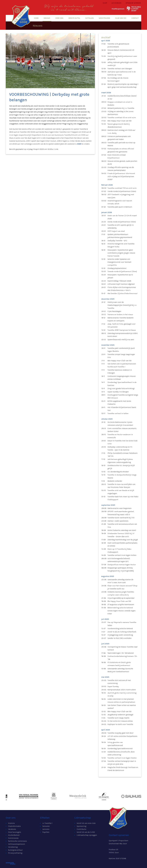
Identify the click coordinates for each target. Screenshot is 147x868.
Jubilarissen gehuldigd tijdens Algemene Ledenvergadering (120, 461)
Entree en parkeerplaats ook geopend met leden (119, 138)
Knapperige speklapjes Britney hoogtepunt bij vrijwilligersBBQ (121, 569)
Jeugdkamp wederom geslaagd (120, 715)
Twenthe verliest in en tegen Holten (122, 555)
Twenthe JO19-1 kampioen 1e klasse (122, 330)
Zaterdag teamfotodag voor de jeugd (123, 540)
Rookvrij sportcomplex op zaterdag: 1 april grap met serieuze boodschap (123, 86)
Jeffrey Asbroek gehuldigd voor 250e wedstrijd (122, 64)
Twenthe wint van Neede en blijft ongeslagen (121, 492)
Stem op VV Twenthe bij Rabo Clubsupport (119, 551)
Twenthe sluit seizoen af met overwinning (119, 682)
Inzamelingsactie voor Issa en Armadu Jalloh (120, 202)
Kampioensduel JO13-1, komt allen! (122, 690)
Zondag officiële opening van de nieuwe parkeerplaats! (121, 169)
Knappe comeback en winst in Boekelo (120, 103)
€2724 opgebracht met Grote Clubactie (119, 403)
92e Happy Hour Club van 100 (119, 361)
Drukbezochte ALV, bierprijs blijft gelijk (121, 467)
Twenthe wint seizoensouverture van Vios (122, 526)
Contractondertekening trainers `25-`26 (122, 658)
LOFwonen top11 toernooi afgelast (121, 284)
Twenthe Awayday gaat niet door (120, 733)
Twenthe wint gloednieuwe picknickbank (118, 45)
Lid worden (116, 3)
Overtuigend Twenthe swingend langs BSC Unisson (123, 396)
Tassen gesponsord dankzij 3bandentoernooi (119, 125)
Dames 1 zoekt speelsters (118, 521)
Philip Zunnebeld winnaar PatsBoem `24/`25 (122, 455)
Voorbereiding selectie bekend (120, 628)
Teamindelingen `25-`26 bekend (121, 653)
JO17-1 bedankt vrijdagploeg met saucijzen (121, 196)
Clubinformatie (14, 826)
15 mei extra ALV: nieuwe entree (120, 721)
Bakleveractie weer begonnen (119, 508)
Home (36, 18)
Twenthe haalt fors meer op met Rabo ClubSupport (123, 498)
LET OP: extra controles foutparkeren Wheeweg (122, 738)
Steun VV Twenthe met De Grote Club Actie (122, 442)
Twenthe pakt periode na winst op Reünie (121, 144)
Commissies (13, 838)
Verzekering (13, 847)
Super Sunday (113, 686)
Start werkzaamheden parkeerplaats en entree (122, 544)
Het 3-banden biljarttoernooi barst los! (122, 409)
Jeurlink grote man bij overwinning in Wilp (122, 694)
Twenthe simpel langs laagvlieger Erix (121, 356)
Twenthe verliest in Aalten (118, 413)
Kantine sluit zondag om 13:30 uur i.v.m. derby (121, 132)
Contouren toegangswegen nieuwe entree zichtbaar (122, 378)
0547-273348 (121, 858)
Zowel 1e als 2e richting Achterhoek (122, 632)
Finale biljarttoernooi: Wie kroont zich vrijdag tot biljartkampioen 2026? (121, 176)
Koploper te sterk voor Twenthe (120, 724)
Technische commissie (17, 841)
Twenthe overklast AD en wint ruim (122, 118)
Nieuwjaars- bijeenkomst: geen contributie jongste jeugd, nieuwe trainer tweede (121, 253)
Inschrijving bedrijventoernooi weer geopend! (122, 58)
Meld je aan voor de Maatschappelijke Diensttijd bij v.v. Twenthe (122, 305)
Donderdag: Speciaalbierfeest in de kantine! (122, 384)
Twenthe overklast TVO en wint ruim (122, 188)
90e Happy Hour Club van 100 (119, 711)
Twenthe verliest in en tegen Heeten (122, 758)
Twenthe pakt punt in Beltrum (120, 207)
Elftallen (90, 18)
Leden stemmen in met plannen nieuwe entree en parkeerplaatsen (121, 701)
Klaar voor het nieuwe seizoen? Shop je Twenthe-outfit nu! (122, 587)
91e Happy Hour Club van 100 (119, 601)
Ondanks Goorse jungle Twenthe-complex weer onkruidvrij (121, 593)
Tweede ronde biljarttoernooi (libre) (122, 271)
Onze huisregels (15, 832)
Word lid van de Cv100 (86, 832)
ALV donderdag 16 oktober (118, 472)
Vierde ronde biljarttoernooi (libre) (122, 191)
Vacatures (12, 829)
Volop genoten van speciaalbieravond (115, 744)
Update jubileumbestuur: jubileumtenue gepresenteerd (120, 236)
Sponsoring (81, 826)
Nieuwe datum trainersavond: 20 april (121, 51)
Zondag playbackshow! (117, 268)
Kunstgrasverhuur (15, 850)
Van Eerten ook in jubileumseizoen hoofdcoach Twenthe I (122, 365)
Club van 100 (121, 18)
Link (56, 149)
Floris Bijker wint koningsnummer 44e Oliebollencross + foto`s (122, 289)
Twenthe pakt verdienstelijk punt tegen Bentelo (121, 350)
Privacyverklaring (15, 853)
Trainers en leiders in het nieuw (120, 315)
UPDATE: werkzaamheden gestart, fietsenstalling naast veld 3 (121, 513)
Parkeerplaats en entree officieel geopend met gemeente (121, 150)
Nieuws (47, 18)
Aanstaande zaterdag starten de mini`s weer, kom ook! (120, 581)
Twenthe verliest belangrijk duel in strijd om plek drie (122, 763)
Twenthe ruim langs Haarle (118, 718)
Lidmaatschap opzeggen (87, 835)
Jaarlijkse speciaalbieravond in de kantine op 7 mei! (122, 73)
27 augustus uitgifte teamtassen (121, 604)
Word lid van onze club (86, 823)
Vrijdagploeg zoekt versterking (120, 635)
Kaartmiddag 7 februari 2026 (119, 281)
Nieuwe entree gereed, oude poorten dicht (122, 163)
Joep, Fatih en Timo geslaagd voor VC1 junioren (121, 325)
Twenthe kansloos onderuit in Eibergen (120, 371)
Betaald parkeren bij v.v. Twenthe (121, 108)
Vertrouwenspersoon (16, 844)
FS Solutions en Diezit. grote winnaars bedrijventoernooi (119, 664)
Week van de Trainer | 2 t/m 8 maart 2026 (122, 217)
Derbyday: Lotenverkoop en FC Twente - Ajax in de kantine (120, 448)
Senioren (46, 826)
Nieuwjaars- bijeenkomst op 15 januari (120, 276)
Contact (135, 18)
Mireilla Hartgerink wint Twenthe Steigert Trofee (121, 245)
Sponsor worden (133, 3)
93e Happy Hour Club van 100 (119, 121)
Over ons (59, 18)
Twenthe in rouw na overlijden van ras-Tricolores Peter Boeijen (121, 486)
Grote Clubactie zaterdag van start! (122, 530)
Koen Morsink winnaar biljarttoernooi (117, 156)
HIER (79, 144)
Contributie (81, 829)
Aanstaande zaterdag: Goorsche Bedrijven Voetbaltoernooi (120, 670)
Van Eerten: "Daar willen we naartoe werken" (122, 707)
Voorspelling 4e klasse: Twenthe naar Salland (122, 648)
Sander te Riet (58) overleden (119, 638)
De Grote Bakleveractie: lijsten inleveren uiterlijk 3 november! (120, 424)
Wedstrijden (104, 18)
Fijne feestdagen (114, 311)
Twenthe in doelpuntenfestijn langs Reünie (122, 476)
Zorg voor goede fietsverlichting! (121, 388)
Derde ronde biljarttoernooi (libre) (122, 222)
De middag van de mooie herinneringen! (118, 79)
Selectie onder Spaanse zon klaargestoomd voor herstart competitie (119, 262)
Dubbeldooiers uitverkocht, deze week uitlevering (121, 753)
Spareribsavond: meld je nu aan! (121, 339)
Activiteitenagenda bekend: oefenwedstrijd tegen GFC (119, 560)
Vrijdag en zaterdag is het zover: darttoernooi (121, 113)
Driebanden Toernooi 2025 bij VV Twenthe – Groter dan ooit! (121, 535)
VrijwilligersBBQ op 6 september (121, 598)
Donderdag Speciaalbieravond (120, 749)
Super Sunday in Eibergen (118, 392)
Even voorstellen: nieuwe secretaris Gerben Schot (122, 430)
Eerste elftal (74, 18)
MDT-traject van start (116, 231)
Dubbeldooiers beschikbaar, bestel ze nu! (122, 97)
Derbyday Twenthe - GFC (117, 241)
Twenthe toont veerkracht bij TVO (121, 518)
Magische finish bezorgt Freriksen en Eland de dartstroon (123, 769)
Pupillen (46, 832)
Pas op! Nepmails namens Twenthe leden (122, 624)
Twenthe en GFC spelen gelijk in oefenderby (121, 226)
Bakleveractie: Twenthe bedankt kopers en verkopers (120, 319)
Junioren (46, 829)
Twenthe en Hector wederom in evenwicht (120, 436)
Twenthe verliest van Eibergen (120, 69)
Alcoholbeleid (14, 835)
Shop (105, 3)
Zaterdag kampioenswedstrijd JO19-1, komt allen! (123, 335)
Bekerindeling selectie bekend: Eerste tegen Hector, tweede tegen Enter (121, 611)
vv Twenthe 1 (47, 823)
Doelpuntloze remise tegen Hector (122, 565)
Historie (11, 823)
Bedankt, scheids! (115, 481)
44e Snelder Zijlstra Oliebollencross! (122, 293)
